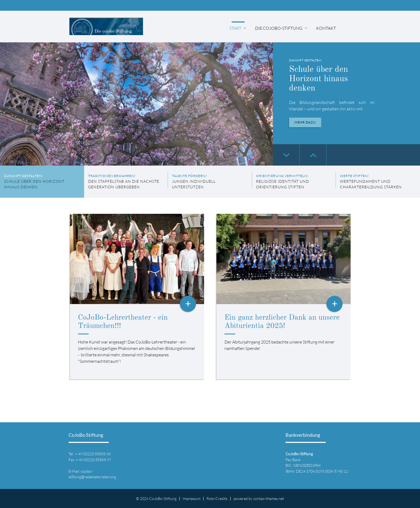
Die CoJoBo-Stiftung (282, 28)
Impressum (192, 498)
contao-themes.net (269, 498)
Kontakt (326, 28)
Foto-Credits (217, 498)
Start (238, 28)
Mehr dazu (305, 122)
